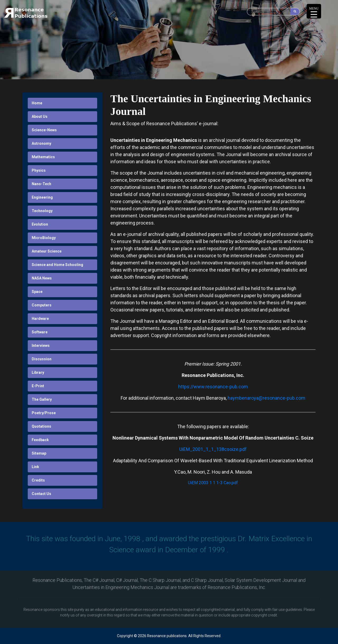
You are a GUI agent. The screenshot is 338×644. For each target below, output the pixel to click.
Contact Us (41, 494)
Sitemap (39, 453)
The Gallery (42, 399)
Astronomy (41, 143)
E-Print (38, 386)
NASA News (42, 278)
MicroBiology (44, 238)
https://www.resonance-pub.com (213, 387)
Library (38, 372)
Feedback (40, 440)
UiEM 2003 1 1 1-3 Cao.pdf (213, 483)
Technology (42, 211)
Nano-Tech (41, 184)
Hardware (40, 319)
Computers (42, 305)
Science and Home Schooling (57, 265)
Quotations (41, 426)
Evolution (40, 224)
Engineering (42, 197)
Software (40, 332)
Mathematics (43, 157)
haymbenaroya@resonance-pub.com (266, 398)
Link (35, 467)
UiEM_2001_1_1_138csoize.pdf (213, 449)
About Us (40, 116)
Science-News (44, 130)
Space (37, 292)
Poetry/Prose (44, 413)
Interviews (41, 346)
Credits (38, 480)
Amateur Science (47, 251)
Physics (39, 170)
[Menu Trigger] (314, 11)
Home (37, 103)
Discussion (42, 359)
